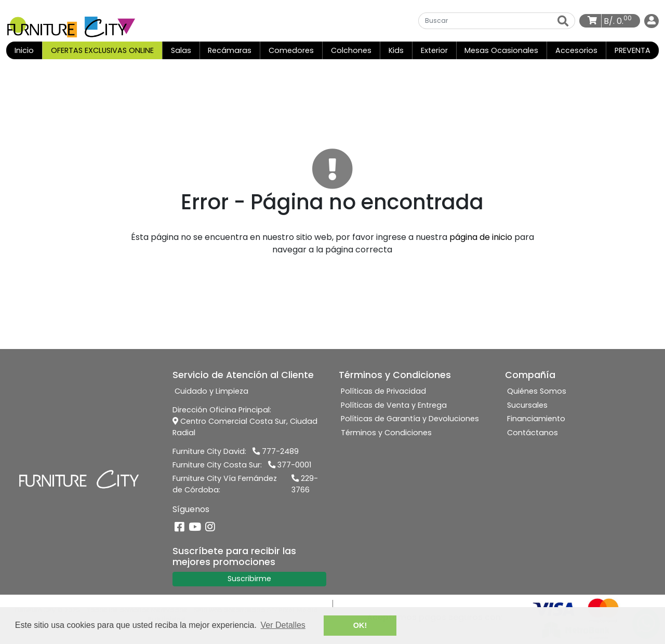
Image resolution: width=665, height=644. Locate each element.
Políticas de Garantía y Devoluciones (410, 419)
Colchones (351, 50)
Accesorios (576, 50)
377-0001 (290, 465)
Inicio (28, 50)
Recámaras (230, 50)
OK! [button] (360, 625)
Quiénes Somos (537, 391)
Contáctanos (533, 433)
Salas (181, 50)
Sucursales (527, 405)
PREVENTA (633, 50)
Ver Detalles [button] (283, 625)
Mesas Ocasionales (501, 50)
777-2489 (276, 451)
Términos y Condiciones (386, 433)
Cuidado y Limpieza (211, 391)
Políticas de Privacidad (383, 391)
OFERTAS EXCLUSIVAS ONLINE (102, 50)
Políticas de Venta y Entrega (394, 405)
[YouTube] (195, 527)
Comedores (291, 50)
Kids (396, 50)
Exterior (434, 50)
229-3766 (305, 484)
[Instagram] (210, 527)
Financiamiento (536, 419)
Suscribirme (249, 579)
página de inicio (481, 237)
